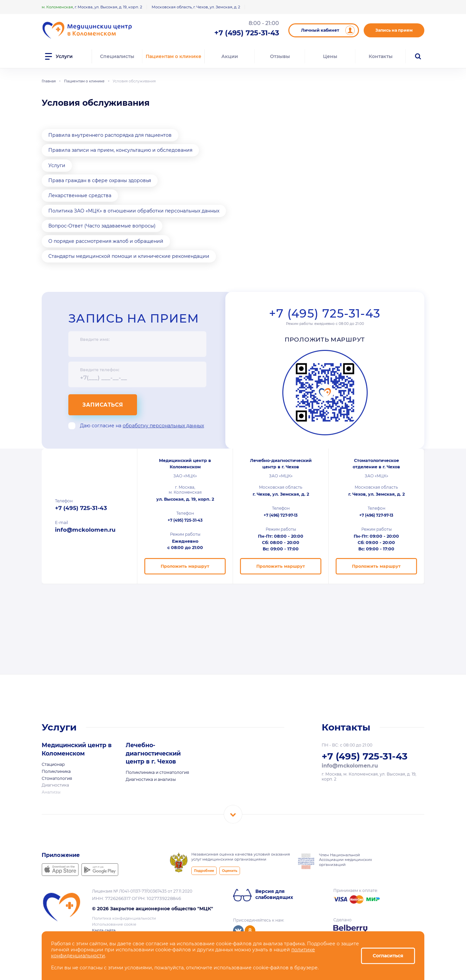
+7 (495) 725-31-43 (325, 313)
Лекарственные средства (80, 195)
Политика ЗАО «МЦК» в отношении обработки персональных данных (134, 211)
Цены (330, 56)
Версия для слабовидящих (274, 894)
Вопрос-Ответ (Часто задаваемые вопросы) (102, 226)
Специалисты (117, 56)
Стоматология (57, 778)
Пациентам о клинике (173, 56)
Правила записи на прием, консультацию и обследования (120, 150)
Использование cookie (114, 924)
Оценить (230, 871)
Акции (230, 56)
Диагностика (55, 785)
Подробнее (204, 871)
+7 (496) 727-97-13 (281, 515)
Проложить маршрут (325, 339)
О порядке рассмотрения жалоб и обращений (106, 241)
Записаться (103, 405)
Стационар (53, 764)
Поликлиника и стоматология (157, 772)
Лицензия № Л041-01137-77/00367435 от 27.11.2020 (142, 891)
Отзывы (280, 56)
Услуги (57, 165)
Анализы (51, 792)
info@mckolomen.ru (85, 530)
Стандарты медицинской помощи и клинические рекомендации (129, 256)
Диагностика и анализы (151, 779)
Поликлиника (56, 771)
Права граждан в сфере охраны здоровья (100, 180)
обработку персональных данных (163, 426)
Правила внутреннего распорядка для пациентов (110, 135)
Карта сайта (104, 930)
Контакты (381, 56)
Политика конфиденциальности (124, 918)
